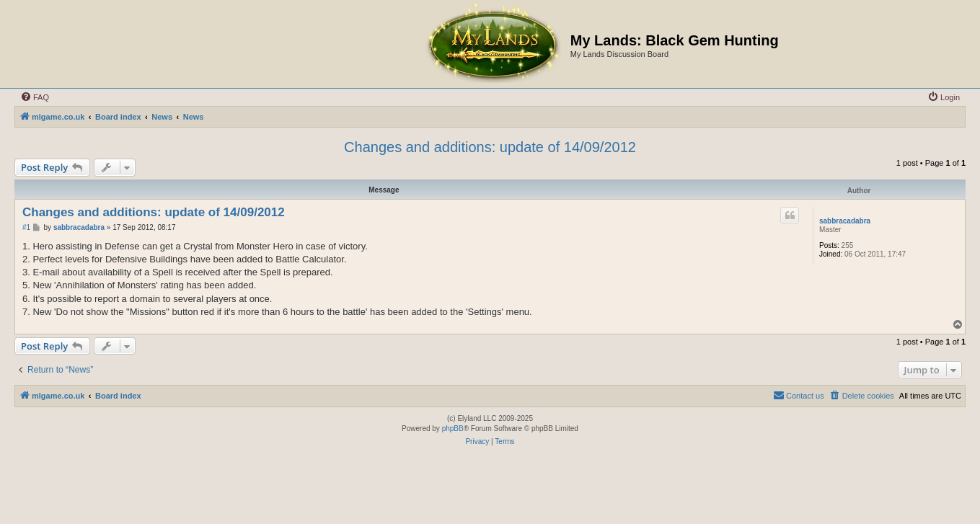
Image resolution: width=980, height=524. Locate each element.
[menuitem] (35, 97)
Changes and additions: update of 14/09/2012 (490, 147)
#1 (26, 227)
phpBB (453, 428)
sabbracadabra (845, 221)
